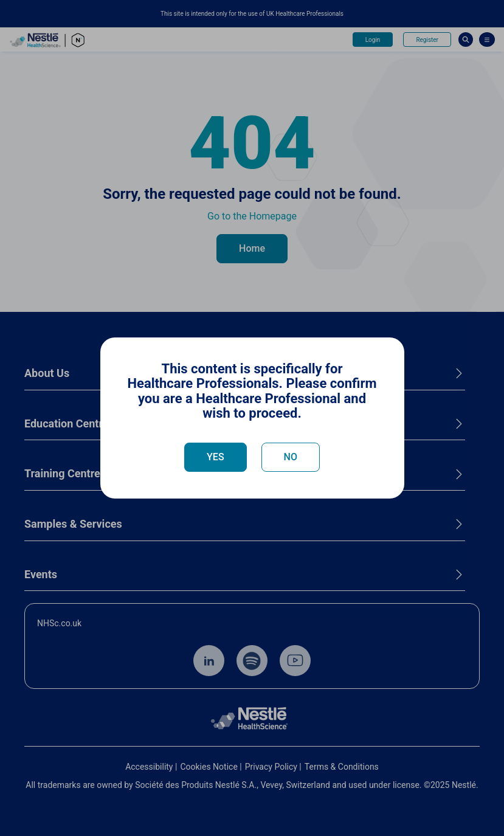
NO (291, 457)
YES (216, 457)
